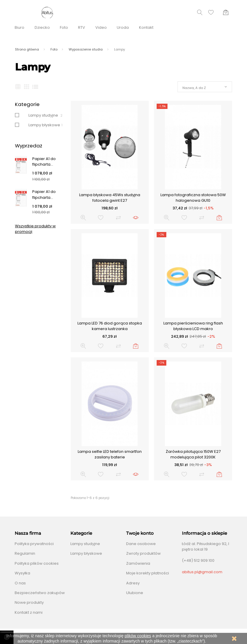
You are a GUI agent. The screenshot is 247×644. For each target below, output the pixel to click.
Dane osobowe (141, 544)
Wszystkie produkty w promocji (35, 229)
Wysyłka (22, 573)
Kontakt (146, 27)
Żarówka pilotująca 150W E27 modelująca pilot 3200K (193, 454)
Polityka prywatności (34, 544)
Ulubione (135, 593)
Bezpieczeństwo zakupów (40, 593)
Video (101, 27)
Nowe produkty (29, 602)
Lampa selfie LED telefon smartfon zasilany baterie (110, 454)
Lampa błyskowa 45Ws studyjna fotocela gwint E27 (110, 198)
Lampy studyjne (43, 115)
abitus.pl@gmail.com (202, 572)
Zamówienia (138, 563)
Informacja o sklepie (204, 533)
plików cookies (138, 636)
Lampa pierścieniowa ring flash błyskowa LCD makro (193, 326)
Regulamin (25, 553)
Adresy (133, 583)
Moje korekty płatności (148, 573)
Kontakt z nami (29, 612)
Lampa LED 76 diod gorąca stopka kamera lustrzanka (110, 326)
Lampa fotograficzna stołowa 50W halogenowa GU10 (193, 198)
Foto (64, 27)
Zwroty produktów (143, 553)
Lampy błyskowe (44, 125)
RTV (82, 27)
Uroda (123, 27)
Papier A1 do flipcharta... (44, 162)
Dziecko (42, 27)
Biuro (20, 27)
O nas (20, 583)
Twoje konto (140, 533)
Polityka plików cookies (37, 563)
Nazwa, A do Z (194, 88)
